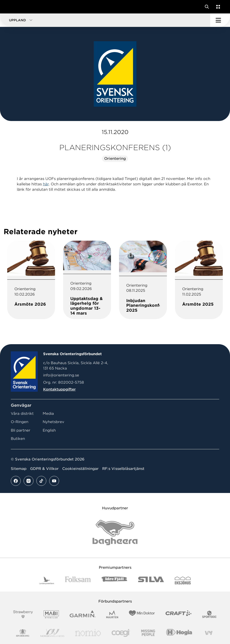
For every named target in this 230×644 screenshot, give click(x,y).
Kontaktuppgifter (59, 389)
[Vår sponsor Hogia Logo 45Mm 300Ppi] (179, 633)
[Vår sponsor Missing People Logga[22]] (148, 633)
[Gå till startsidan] (12, 7)
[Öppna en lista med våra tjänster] (217, 7)
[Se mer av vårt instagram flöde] (29, 481)
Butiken (18, 439)
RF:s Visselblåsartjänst (123, 469)
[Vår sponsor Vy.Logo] (209, 633)
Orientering (115, 159)
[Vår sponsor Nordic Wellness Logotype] (52, 633)
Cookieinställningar (80, 469)
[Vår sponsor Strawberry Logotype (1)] (23, 614)
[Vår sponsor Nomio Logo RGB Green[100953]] (88, 633)
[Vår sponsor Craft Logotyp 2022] (178, 614)
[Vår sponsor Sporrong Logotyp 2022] (23, 633)
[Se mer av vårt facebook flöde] (16, 481)
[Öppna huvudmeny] (220, 20)
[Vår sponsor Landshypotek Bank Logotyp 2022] (47, 580)
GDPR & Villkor (44, 469)
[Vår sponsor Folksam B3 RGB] (78, 580)
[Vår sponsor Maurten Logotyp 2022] (112, 614)
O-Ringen (20, 422)
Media (48, 414)
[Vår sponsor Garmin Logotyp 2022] (83, 614)
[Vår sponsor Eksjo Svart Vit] (183, 580)
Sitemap (19, 469)
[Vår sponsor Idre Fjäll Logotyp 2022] (114, 580)
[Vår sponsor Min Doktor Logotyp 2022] (142, 614)
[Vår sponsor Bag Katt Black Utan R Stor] (115, 533)
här (46, 184)
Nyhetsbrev (53, 422)
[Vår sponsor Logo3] (121, 633)
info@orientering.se (61, 375)
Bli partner (21, 430)
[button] (105, 20)
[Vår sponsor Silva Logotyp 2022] (151, 580)
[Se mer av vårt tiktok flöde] (41, 481)
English (49, 430)
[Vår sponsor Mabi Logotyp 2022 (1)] (51, 614)
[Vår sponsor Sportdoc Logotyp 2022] (209, 614)
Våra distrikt (22, 414)
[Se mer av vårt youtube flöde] (54, 481)
